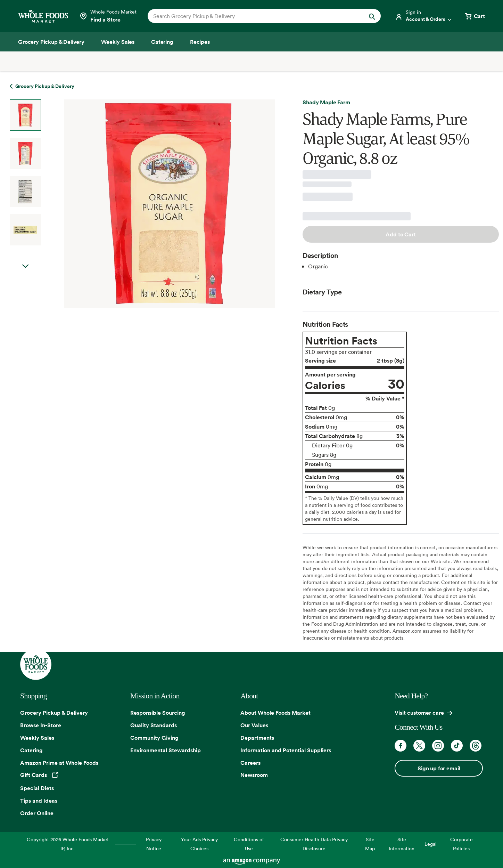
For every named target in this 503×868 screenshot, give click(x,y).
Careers (250, 763)
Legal (431, 844)
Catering (31, 750)
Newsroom (254, 775)
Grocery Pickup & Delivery (54, 713)
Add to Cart (401, 234)
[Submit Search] (372, 16)
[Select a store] (108, 16)
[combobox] (253, 16)
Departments (257, 738)
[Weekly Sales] (118, 42)
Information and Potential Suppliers (286, 750)
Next (25, 266)
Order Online (37, 813)
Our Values (254, 725)
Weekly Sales (37, 738)
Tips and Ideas (39, 801)
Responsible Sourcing (158, 713)
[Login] (424, 16)
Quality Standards (154, 725)
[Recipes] (200, 42)
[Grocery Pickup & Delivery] (51, 42)
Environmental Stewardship (166, 750)
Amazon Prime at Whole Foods (59, 763)
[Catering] (162, 42)
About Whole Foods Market (275, 713)
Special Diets (37, 788)
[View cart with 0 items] (475, 16)
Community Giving (154, 738)
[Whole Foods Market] (43, 16)
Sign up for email (439, 768)
